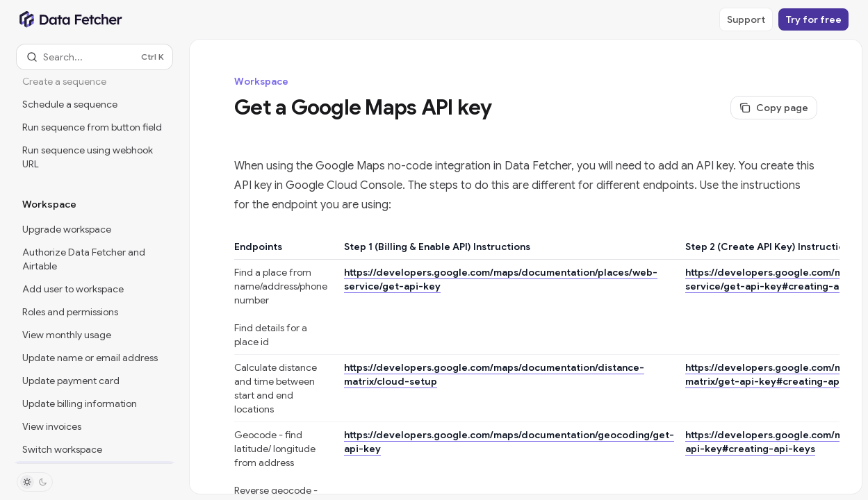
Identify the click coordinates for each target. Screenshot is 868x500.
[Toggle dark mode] (35, 482)
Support (746, 19)
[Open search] (95, 57)
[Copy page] (774, 108)
